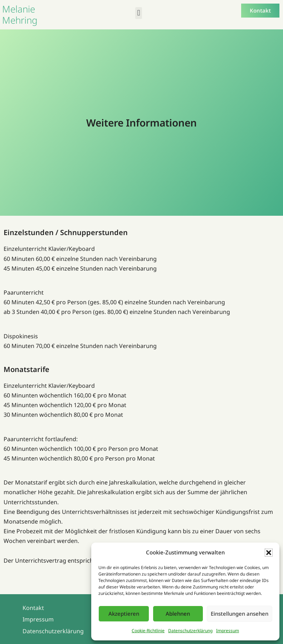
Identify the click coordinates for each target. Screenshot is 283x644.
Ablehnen (178, 614)
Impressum (228, 631)
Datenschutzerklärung (190, 631)
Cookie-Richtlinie (148, 631)
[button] (269, 553)
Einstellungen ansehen (240, 614)
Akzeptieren (124, 614)
